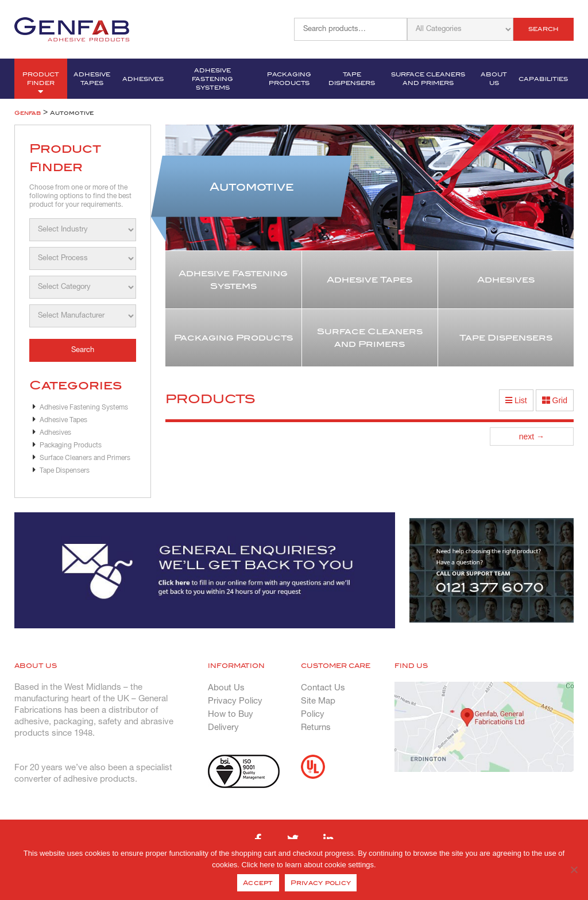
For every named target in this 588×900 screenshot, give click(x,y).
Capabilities (543, 79)
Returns (316, 728)
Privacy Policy (235, 701)
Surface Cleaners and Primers (428, 79)
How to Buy (231, 714)
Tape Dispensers (352, 79)
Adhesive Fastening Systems (212, 79)
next (532, 437)
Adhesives (143, 79)
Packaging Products (289, 79)
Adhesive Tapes (92, 79)
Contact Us (323, 688)
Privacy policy (321, 883)
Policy (313, 714)
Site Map (318, 701)
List (516, 400)
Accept (258, 883)
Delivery (223, 728)
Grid (555, 400)
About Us (494, 79)
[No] (574, 870)
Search (543, 29)
